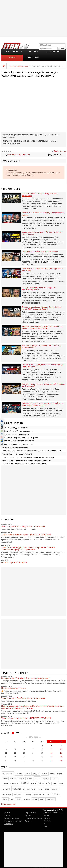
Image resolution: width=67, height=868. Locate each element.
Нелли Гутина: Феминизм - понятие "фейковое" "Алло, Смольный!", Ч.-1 (31, 451)
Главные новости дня (33, 53)
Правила (28, 816)
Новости (7, 816)
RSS (45, 826)
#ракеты (13, 779)
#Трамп (28, 774)
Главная (7, 813)
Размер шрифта (49, 810)
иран (41, 789)
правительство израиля (42, 794)
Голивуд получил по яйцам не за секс (17, 444)
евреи (61, 783)
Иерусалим (14, 783)
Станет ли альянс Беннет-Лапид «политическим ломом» (43, 214)
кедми (47, 789)
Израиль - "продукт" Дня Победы (15, 434)
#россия (22, 779)
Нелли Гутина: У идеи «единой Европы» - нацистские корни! (27, 460)
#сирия (30, 779)
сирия (5, 799)
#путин (5, 779)
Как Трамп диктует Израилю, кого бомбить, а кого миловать (42, 347)
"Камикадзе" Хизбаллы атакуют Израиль (40, 251)
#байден (36, 774)
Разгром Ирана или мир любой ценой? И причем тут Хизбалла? (44, 385)
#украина (46, 779)
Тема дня (55, 52)
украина (26, 799)
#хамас (54, 779)
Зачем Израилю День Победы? (15, 428)
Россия (25, 783)
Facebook (47, 818)
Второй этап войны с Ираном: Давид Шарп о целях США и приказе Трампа (42, 308)
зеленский (6, 789)
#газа (52, 774)
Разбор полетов (12, 59)
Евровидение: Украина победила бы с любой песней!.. (24, 464)
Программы (12, 52)
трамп (18, 799)
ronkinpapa (12, 155)
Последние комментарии (13, 821)
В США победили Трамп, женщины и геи (18, 431)
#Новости (19, 774)
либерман (18, 794)
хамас (35, 799)
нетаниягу (28, 794)
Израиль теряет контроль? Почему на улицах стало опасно (42, 233)
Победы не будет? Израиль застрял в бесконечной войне (39, 289)
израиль (18, 789)
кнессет (55, 789)
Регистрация (9, 824)
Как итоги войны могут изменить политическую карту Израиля (43, 366)
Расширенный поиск (12, 818)
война (48, 783)
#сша (37, 778)
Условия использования (34, 818)
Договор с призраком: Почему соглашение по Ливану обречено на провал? (42, 327)
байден (41, 783)
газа (55, 783)
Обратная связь (31, 813)
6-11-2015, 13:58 (24, 155)
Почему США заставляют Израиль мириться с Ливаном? (42, 270)
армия (33, 783)
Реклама (28, 821)
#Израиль (8, 774)
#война (44, 774)
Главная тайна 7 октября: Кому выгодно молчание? (40, 195)
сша (11, 799)
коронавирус (7, 794)
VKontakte (47, 821)
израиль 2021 (32, 789)
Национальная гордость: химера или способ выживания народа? (29, 457)
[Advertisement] (34, 18)
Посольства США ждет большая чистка (18, 441)
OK (45, 824)
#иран (60, 774)
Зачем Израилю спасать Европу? (16, 447)
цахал (42, 799)
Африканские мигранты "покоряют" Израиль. (20, 438)
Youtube (46, 815)
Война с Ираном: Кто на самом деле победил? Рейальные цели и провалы (43, 404)
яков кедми (50, 799)
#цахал (5, 783)
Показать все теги (9, 804)
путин (56, 794)
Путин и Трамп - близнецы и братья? (17, 454)
